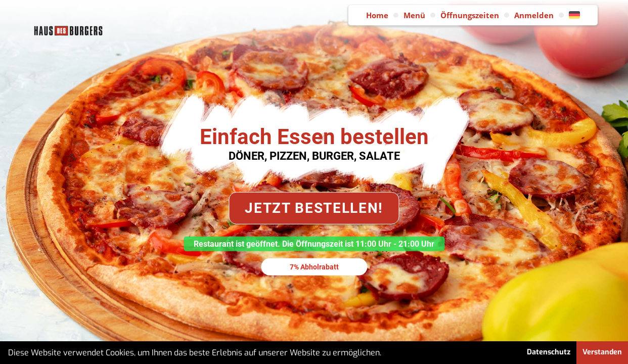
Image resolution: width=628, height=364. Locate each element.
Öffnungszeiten (470, 15)
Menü (414, 15)
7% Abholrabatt (314, 266)
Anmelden (534, 15)
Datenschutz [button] (549, 352)
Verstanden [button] (602, 352)
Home (377, 15)
